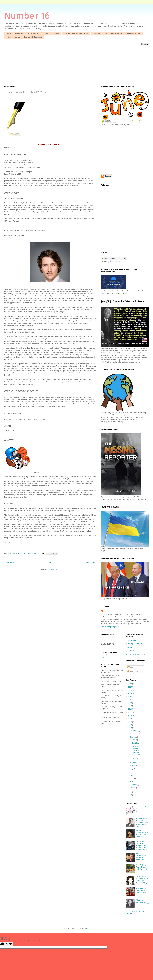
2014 (130, 722)
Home (9, 33)
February (134, 785)
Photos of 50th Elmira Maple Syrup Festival (141, 890)
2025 (130, 687)
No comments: (34, 553)
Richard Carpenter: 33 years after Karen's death (141, 856)
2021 (130, 700)
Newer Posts (11, 562)
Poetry (57, 33)
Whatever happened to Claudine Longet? (142, 902)
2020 (130, 703)
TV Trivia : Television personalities (76, 33)
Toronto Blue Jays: (134, 33)
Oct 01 (135, 759)
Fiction (47, 33)
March (133, 782)
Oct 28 (135, 740)
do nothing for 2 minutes (134, 644)
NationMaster (130, 651)
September (134, 762)
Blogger (87, 928)
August (133, 766)
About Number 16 (34, 33)
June (132, 772)
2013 (130, 725)
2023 (130, 693)
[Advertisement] (76, 64)
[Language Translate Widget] (113, 259)
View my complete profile (110, 627)
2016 (130, 715)
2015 (130, 718)
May (132, 775)
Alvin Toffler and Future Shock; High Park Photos (142, 867)
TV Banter (104, 658)
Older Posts (90, 562)
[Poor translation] (9, 944)
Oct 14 (135, 743)
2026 (130, 684)
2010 (130, 795)
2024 (130, 690)
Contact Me (19, 33)
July (132, 769)
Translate (116, 262)
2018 (130, 709)
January (133, 788)
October (133, 737)
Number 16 (27, 15)
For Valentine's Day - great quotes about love (142, 809)
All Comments (133, 671)
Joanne (106, 611)
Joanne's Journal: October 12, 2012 (25, 92)
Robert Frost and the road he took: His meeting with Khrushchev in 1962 (142, 822)
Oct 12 (135, 746)
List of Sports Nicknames (114, 33)
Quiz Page (96, 33)
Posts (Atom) (55, 570)
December (134, 731)
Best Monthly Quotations (33, 37)
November (134, 734)
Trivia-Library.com (132, 640)
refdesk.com (130, 647)
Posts (130, 667)
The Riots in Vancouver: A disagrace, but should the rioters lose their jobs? (142, 846)
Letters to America (13, 37)
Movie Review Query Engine (136, 654)
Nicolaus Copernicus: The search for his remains (142, 833)
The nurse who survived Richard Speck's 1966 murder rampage (142, 880)
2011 (130, 792)
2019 (130, 706)
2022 (130, 696)
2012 (130, 728)
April (132, 778)
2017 (130, 712)
